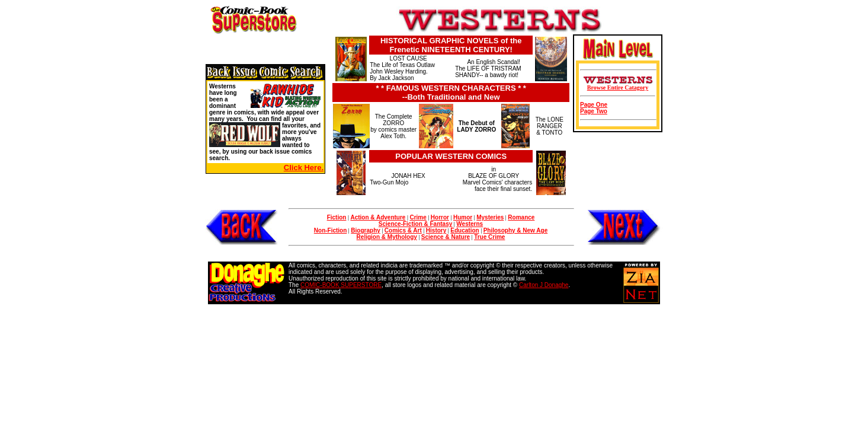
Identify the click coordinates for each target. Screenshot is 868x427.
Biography (365, 230)
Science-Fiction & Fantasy (415, 224)
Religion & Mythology (387, 237)
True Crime (489, 237)
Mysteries (490, 217)
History (436, 230)
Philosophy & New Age (516, 230)
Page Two (594, 111)
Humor (463, 217)
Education (465, 230)
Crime (418, 217)
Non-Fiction (331, 230)
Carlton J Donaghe (544, 285)
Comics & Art (403, 230)
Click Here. (304, 168)
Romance (521, 217)
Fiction (337, 217)
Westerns (470, 224)
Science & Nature (446, 237)
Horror (440, 217)
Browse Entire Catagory (618, 87)
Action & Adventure (378, 217)
